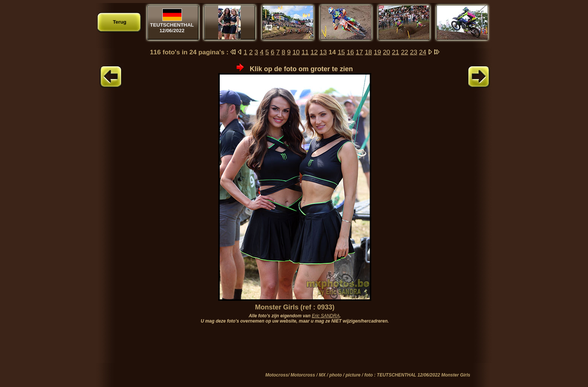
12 (314, 52)
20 (386, 52)
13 (323, 52)
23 (413, 52)
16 (350, 52)
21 (395, 52)
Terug (120, 22)
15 (341, 52)
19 (377, 52)
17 (359, 52)
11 (305, 52)
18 (368, 52)
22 (404, 52)
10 (296, 52)
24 (422, 52)
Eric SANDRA (325, 316)
